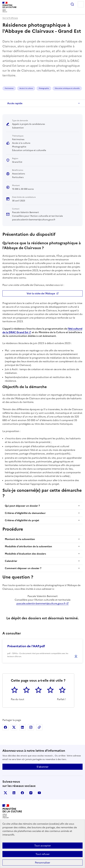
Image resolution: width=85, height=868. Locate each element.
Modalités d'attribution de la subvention (28, 546)
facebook (22, 793)
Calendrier (11, 561)
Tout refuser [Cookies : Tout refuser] (43, 854)
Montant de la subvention (20, 539)
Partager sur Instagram (31, 727)
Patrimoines (9, 88)
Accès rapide (15, 103)
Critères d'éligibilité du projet (22, 520)
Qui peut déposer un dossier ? (22, 506)
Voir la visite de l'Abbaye (41, 293)
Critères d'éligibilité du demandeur (25, 513)
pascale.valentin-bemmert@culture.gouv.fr (41, 603)
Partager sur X (14, 727)
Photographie (44, 88)
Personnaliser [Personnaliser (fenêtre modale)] (42, 863)
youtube (39, 793)
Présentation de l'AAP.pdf (26, 646)
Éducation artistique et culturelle (67, 88)
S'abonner (42, 767)
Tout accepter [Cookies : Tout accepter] (43, 846)
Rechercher (72, 4)
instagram (31, 793)
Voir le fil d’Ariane (10, 18)
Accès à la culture (26, 88)
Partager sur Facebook (5, 727)
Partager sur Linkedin (22, 727)
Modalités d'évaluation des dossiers (25, 554)
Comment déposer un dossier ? (23, 568)
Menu (81, 4)
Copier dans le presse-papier (39, 727)
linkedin (14, 793)
